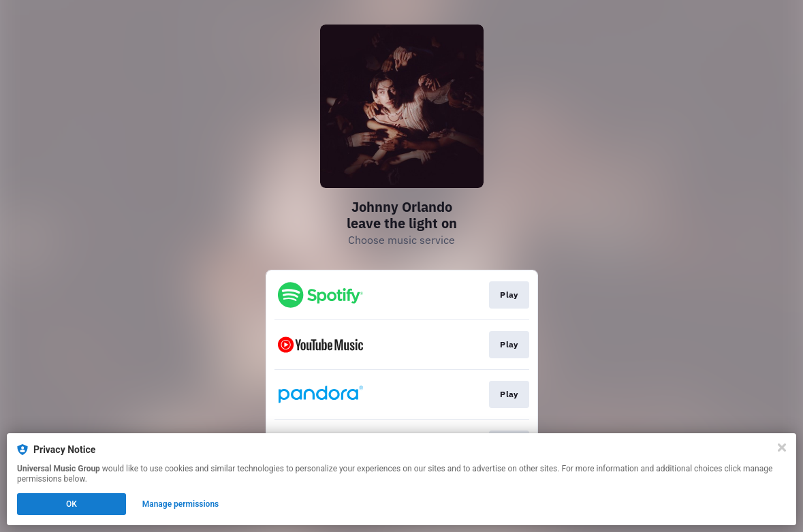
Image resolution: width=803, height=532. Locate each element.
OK (72, 504)
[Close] (782, 448)
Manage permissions (181, 504)
